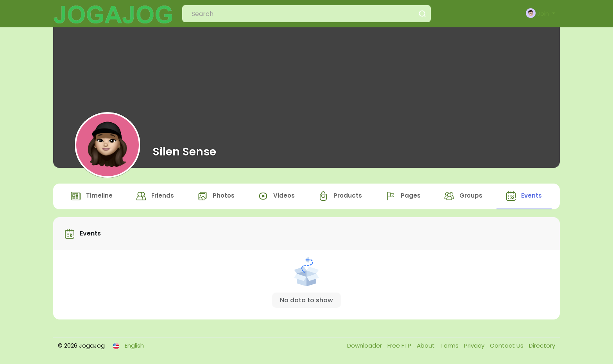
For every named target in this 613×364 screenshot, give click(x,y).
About (427, 345)
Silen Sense (185, 152)
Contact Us (507, 345)
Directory (542, 345)
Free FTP (400, 345)
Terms (450, 345)
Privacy (475, 345)
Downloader (365, 345)
